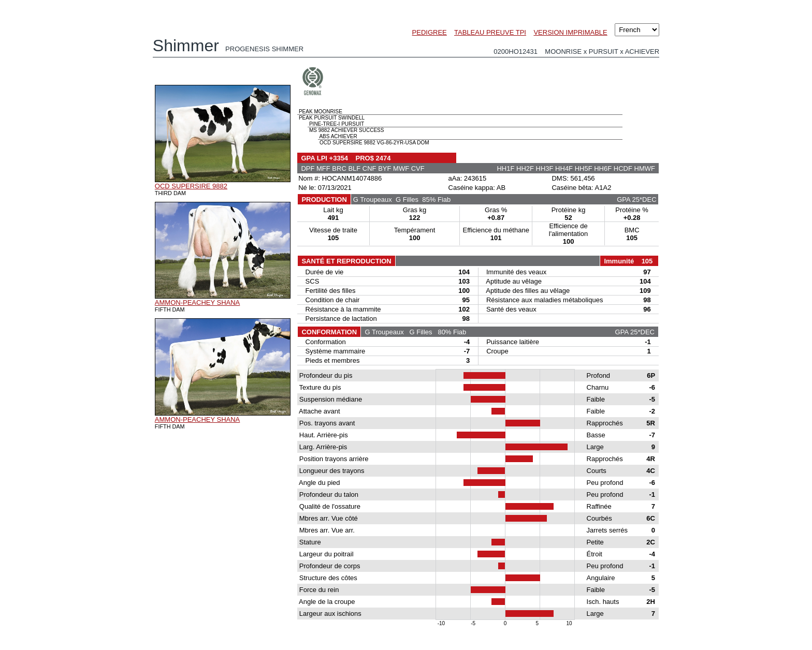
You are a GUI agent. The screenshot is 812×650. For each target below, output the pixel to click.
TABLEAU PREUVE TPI (490, 32)
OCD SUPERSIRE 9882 (191, 186)
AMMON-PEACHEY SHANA (197, 302)
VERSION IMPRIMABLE (570, 32)
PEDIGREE (430, 32)
